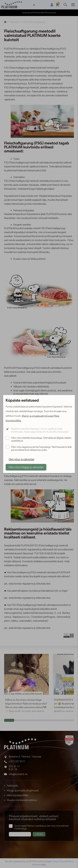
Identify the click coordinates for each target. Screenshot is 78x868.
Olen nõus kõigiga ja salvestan (26, 467)
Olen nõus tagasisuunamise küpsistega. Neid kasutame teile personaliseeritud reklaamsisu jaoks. (41, 449)
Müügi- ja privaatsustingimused (38, 416)
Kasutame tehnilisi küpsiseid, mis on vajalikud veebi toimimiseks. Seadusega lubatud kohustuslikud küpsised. (40, 430)
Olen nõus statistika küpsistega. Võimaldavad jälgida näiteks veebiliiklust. (41, 440)
